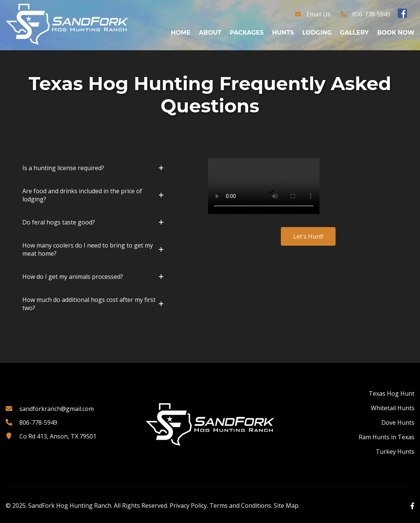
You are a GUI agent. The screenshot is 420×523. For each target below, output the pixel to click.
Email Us (318, 14)
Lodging (317, 33)
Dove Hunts (398, 422)
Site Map (286, 506)
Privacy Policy (188, 506)
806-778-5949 (371, 14)
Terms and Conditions (240, 506)
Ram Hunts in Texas (387, 437)
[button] (93, 168)
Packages (246, 33)
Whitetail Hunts (393, 408)
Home (181, 33)
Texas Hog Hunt (392, 393)
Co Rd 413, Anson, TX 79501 (58, 436)
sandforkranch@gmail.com (57, 409)
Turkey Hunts (395, 452)
